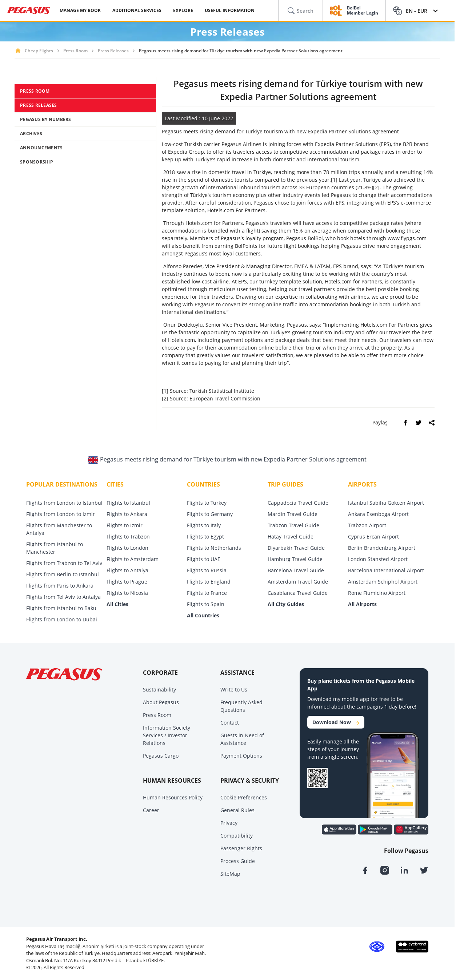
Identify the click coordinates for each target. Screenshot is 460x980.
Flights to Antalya (127, 570)
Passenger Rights (241, 848)
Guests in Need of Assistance (242, 739)
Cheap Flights (39, 51)
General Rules (237, 810)
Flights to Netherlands (214, 548)
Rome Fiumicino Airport (377, 593)
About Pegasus (161, 702)
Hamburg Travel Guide (295, 559)
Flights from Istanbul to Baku (61, 608)
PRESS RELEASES (39, 105)
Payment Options (241, 756)
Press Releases (113, 51)
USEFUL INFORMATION (230, 10)
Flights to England (209, 582)
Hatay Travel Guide (291, 537)
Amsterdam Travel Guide (298, 582)
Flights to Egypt (205, 537)
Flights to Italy (204, 525)
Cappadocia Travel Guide (298, 503)
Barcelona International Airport (386, 570)
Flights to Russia (207, 570)
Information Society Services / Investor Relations (167, 735)
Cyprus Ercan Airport (373, 537)
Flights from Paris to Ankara (60, 586)
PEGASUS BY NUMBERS (46, 119)
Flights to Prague (127, 582)
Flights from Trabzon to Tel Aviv (64, 563)
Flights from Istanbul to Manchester (55, 548)
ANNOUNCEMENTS (41, 148)
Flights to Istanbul (128, 503)
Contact (230, 723)
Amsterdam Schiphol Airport (383, 582)
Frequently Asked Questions (241, 706)
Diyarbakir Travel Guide (296, 548)
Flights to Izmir (125, 525)
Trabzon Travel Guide (293, 525)
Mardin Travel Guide (293, 514)
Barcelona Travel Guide (296, 570)
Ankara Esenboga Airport (378, 514)
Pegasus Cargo (161, 756)
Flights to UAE (204, 559)
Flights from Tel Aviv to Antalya (63, 597)
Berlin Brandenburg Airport (382, 548)
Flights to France (207, 593)
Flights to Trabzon (128, 537)
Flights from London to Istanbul (64, 503)
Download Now (336, 722)
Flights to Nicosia (127, 593)
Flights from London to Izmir (61, 514)
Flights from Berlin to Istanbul (63, 574)
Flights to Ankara (127, 514)
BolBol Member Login (363, 11)
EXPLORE (183, 10)
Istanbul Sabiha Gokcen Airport (386, 503)
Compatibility (237, 836)
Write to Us (234, 689)
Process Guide (238, 861)
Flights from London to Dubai (62, 619)
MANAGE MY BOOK (80, 10)
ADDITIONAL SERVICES (137, 10)
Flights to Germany (210, 514)
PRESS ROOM (35, 91)
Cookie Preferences (244, 797)
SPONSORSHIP (37, 162)
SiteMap (230, 874)
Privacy (229, 823)
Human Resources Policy (173, 797)
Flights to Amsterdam (133, 559)
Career (151, 810)
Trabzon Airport (367, 525)
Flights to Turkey (207, 503)
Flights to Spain (206, 604)
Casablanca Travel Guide (298, 593)
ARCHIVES (31, 134)
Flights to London (127, 548)
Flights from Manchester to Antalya (59, 529)
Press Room (75, 51)
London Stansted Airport (378, 559)
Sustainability (159, 689)
